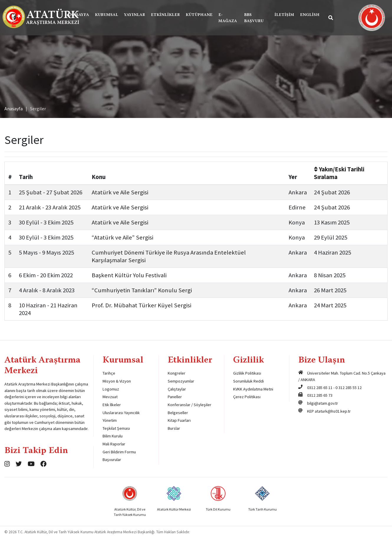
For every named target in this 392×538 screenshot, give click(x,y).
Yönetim (110, 420)
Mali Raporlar (114, 444)
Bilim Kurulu (113, 436)
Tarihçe (109, 373)
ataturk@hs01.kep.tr (333, 411)
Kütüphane (199, 15)
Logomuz (111, 389)
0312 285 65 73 (320, 395)
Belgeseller (178, 413)
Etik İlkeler (112, 405)
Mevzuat (110, 397)
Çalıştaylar (177, 389)
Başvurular (112, 460)
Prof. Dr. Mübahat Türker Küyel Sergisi (141, 305)
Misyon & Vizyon (117, 381)
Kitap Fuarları (179, 420)
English (310, 15)
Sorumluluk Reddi (248, 381)
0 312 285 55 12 (349, 388)
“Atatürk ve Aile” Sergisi (122, 237)
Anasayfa (78, 15)
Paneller (175, 397)
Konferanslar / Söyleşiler (190, 405)
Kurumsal (107, 15)
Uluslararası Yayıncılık (121, 413)
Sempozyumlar (181, 381)
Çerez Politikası (247, 397)
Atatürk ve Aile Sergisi (120, 192)
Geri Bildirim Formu (119, 452)
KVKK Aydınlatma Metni (253, 389)
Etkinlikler (165, 15)
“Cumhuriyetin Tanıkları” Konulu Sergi (142, 290)
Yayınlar (135, 15)
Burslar (174, 428)
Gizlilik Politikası (247, 373)
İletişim (284, 15)
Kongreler (177, 373)
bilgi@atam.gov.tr (323, 403)
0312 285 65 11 (320, 388)
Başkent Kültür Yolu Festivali (129, 275)
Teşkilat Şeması (116, 428)
